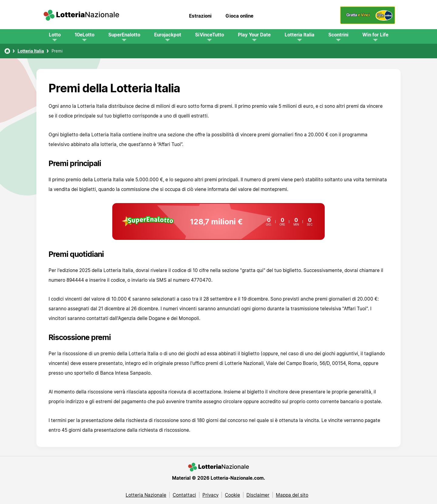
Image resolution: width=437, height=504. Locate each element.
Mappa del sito (292, 495)
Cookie (232, 495)
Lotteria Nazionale (146, 495)
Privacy (210, 495)
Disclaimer (258, 495)
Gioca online (239, 16)
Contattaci (184, 495)
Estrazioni (200, 16)
